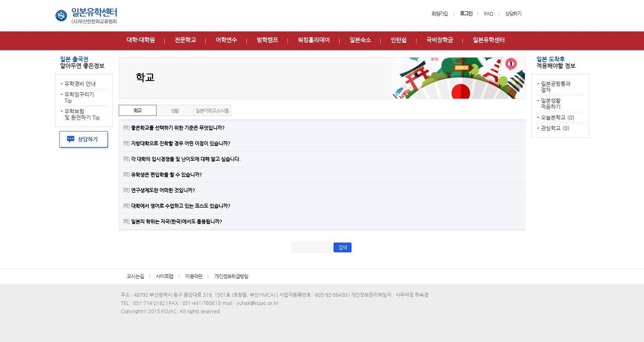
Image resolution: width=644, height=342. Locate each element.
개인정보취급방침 (231, 276)
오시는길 (135, 276)
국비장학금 (440, 40)
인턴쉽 (399, 40)
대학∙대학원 (141, 40)
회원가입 (440, 14)
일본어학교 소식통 (212, 111)
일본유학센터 (489, 40)
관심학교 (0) (555, 128)
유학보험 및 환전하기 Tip (82, 114)
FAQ (488, 14)
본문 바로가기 (0, 0)
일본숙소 (360, 40)
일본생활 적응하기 (551, 104)
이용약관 (194, 276)
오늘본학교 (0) (558, 117)
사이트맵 (164, 276)
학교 (138, 111)
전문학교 (185, 40)
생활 (175, 111)
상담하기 (513, 14)
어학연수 (226, 40)
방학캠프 (267, 40)
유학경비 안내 (80, 84)
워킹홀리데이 (314, 40)
